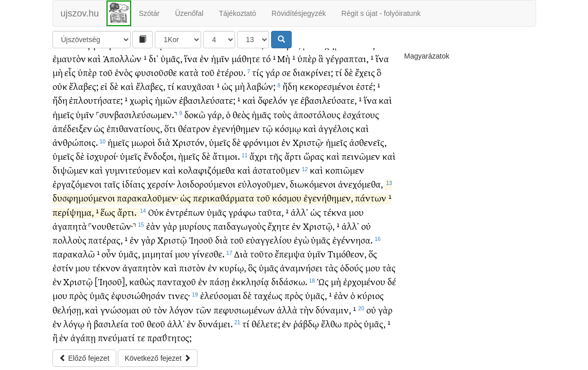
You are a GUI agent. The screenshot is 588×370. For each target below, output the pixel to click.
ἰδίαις (133, 184)
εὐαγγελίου (269, 240)
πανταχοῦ (176, 281)
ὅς (373, 254)
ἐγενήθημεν (236, 128)
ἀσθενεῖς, (368, 142)
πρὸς (78, 295)
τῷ (267, 128)
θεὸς (241, 114)
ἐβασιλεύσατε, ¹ (331, 100)
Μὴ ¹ (286, 58)
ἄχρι (258, 156)
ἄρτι (293, 156)
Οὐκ (156, 212)
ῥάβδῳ (306, 323)
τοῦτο (261, 254)
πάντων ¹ (373, 198)
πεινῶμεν (361, 156)
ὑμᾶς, (171, 58)
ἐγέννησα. (352, 240)
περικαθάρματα (224, 198)
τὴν (307, 310)
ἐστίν (63, 267)
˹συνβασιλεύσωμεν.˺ (137, 114)
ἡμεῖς (63, 114)
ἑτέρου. (231, 72)
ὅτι (170, 128)
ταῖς (112, 184)
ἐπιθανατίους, (134, 128)
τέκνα (335, 212)
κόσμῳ (288, 128)
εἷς (70, 72)
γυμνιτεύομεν (133, 170)
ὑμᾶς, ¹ (318, 295)
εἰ (104, 86)
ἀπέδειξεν (72, 128)
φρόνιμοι (261, 142)
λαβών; (261, 86)
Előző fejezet (84, 358)
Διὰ (241, 254)
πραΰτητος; (169, 337)
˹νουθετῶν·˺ (112, 226)
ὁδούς (352, 267)
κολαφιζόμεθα (207, 170)
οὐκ (60, 86)
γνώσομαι (120, 310)
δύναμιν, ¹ (336, 310)
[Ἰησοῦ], (111, 281)
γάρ (273, 72)
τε (141, 337)
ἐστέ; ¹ (368, 86)
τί (338, 72)
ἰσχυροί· (102, 156)
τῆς (276, 156)
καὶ (94, 58)
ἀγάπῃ (83, 337)
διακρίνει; (313, 72)
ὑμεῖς (220, 142)
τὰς (331, 267)
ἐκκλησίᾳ (250, 281)
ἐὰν (153, 226)
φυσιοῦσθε (156, 72)
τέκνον (106, 267)
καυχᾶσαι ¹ (198, 86)
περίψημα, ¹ (76, 212)
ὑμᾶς (217, 212)
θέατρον (194, 128)
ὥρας (314, 156)
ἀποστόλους (317, 114)
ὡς (227, 86)
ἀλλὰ (287, 310)
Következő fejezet (157, 358)
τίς (258, 72)
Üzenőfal (189, 13)
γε (294, 100)
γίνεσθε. (208, 254)
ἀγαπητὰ (70, 226)
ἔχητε (279, 226)
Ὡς (323, 281)
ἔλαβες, (150, 86)
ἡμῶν (166, 100)
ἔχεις (365, 72)
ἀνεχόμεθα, (360, 184)
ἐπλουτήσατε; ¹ (98, 100)
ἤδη (290, 86)
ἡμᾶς (261, 114)
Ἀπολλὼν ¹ (125, 58)
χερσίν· (161, 184)
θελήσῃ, (68, 310)
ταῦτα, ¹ (273, 212)
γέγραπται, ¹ (350, 58)
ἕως (108, 212)
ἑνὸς (124, 72)
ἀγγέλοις (336, 128)
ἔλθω (331, 323)
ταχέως (268, 295)
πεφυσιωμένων (244, 310)
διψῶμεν (70, 170)
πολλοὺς (69, 240)
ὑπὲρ (307, 58)
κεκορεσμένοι (327, 86)
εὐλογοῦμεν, (263, 184)
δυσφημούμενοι (84, 198)
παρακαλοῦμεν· (147, 198)
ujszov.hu (80, 13)
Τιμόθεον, (347, 254)
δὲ (349, 72)
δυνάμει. (215, 323)
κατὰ (189, 72)
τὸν (160, 310)
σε (286, 72)
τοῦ (106, 72)
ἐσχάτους (361, 114)
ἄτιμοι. (226, 156)
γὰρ (170, 226)
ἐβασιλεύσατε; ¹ (210, 100)
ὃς (252, 267)
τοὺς (282, 114)
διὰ (164, 142)
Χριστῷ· (308, 142)
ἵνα (191, 58)
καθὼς (142, 281)
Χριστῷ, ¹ (321, 226)
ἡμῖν (220, 58)
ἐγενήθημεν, (328, 198)
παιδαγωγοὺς (239, 226)
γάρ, (216, 114)
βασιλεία (111, 323)
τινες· (179, 295)
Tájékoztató (237, 13)
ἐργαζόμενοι (77, 184)
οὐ (366, 226)
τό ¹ (269, 58)
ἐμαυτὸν (69, 58)
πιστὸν (192, 267)
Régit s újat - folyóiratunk (381, 13)
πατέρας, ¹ (108, 240)
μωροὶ (143, 142)
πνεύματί (116, 337)
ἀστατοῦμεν (276, 170)
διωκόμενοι (313, 184)
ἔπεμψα (290, 254)
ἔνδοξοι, (160, 156)
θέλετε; (266, 323)
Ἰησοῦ (201, 240)
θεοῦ (156, 323)
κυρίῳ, (233, 267)
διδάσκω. (289, 281)
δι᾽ (154, 58)
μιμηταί (157, 254)
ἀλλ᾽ (299, 212)
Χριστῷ (172, 240)
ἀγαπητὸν (142, 267)
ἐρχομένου (364, 281)
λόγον (181, 310)
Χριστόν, (190, 142)
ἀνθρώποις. (75, 142)
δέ (392, 281)
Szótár (149, 13)
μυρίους (195, 226)
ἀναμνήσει (301, 267)
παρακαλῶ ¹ (76, 254)
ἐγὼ (301, 240)
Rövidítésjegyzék (299, 13)
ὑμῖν (85, 114)
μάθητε (246, 58)
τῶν (203, 310)
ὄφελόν (273, 100)
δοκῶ (195, 114)
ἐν (204, 58)
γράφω (242, 212)
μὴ (58, 72)
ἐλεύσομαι (221, 295)
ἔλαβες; (84, 86)
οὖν (109, 254)
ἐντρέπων (185, 212)
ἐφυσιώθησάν (138, 295)
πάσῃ (219, 281)
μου (356, 212)
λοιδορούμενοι (206, 184)
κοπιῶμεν (345, 170)
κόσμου (287, 198)
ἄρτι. (127, 212)
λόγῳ (74, 323)
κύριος (370, 295)
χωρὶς (141, 100)
